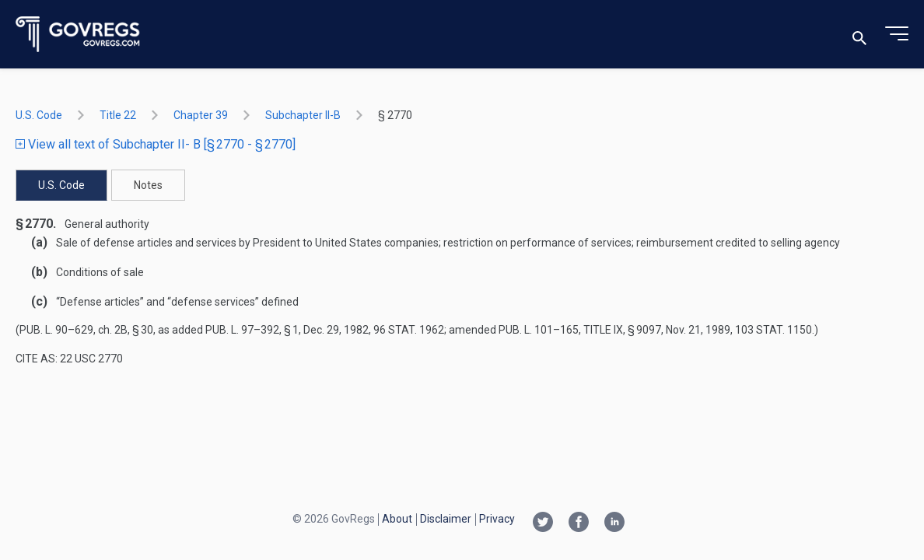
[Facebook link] (579, 523)
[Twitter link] (543, 523)
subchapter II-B (303, 115)
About (397, 519)
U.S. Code (39, 115)
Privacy (497, 519)
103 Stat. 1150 (773, 330)
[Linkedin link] (614, 523)
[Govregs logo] (78, 35)
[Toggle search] (859, 35)
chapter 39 (201, 115)
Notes (148, 185)
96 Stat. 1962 (409, 330)
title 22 (118, 115)
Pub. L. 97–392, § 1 (252, 330)
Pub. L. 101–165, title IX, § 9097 (580, 330)
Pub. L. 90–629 (56, 330)
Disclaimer (446, 519)
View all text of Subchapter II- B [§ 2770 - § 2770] (156, 144)
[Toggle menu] (897, 34)
